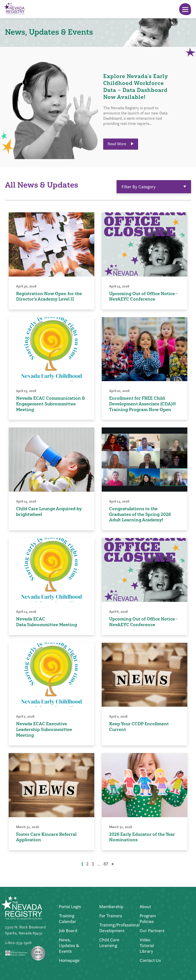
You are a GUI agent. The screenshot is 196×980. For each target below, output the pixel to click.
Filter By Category (154, 187)
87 (106, 864)
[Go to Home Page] (14, 9)
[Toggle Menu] (185, 9)
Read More (121, 144)
